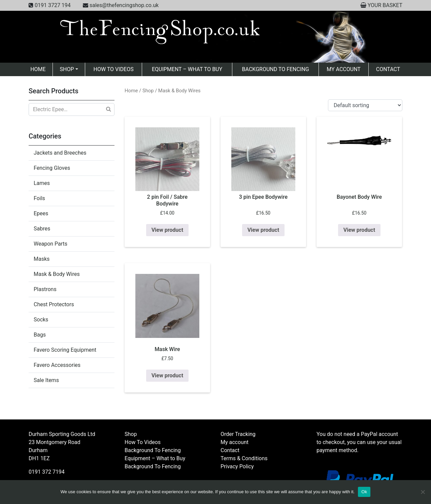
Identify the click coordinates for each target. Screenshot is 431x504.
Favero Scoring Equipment (65, 350)
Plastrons (45, 289)
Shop (67, 69)
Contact (388, 69)
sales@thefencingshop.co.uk (124, 5)
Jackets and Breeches (60, 153)
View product (167, 230)
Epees (41, 213)
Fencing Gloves (52, 168)
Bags (40, 335)
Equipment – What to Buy (187, 69)
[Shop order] (365, 105)
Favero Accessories (57, 365)
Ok (364, 492)
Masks (42, 259)
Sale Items (46, 380)
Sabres (42, 229)
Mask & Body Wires (57, 274)
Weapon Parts (51, 244)
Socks (41, 320)
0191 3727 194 (53, 5)
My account (344, 69)
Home (38, 69)
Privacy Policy (237, 466)
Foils (39, 198)
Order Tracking (238, 434)
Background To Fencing (276, 69)
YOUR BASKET (385, 5)
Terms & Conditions (244, 458)
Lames (42, 183)
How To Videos (113, 69)
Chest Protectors (54, 304)
